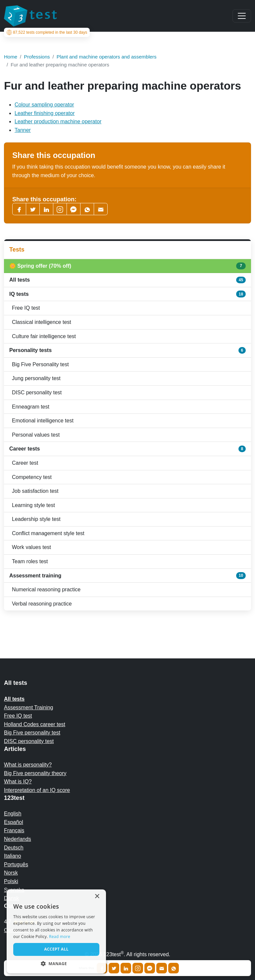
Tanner (23, 130)
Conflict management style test (48, 533)
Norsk (11, 873)
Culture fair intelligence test (44, 336)
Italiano (13, 856)
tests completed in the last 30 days (50, 32)
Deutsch (14, 848)
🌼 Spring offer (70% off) (127, 266)
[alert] (56, 931)
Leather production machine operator (58, 121)
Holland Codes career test (35, 724)
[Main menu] (242, 16)
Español (14, 822)
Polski (11, 881)
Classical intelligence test (42, 322)
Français (14, 830)
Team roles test (30, 561)
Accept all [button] (56, 949)
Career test (25, 463)
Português (16, 864)
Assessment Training (29, 707)
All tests (127, 280)
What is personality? (28, 765)
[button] (56, 963)
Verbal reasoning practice (42, 604)
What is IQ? (18, 782)
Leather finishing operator (45, 113)
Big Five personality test (32, 733)
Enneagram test (31, 407)
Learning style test (33, 505)
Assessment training (127, 575)
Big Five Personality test (40, 364)
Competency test (32, 477)
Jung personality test (36, 378)
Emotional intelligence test (43, 421)
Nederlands (18, 839)
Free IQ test (26, 308)
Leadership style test (36, 519)
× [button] (97, 897)
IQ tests (127, 294)
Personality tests (127, 350)
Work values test (31, 547)
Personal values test (36, 435)
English (13, 814)
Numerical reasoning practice (46, 589)
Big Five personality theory (35, 773)
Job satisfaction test (35, 491)
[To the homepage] (30, 16)
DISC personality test (37, 392)
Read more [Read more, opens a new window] (60, 937)
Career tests (127, 449)
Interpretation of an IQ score (37, 790)
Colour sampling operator (44, 105)
